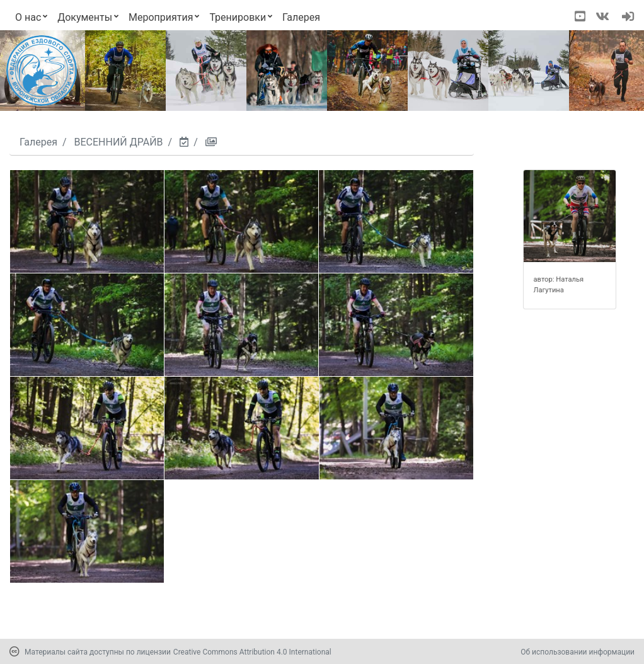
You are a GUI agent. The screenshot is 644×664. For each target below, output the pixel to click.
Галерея (301, 17)
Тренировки (238, 17)
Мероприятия (161, 17)
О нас (28, 17)
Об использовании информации (578, 652)
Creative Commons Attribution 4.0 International (252, 652)
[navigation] (628, 18)
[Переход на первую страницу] (42, 71)
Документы (85, 17)
